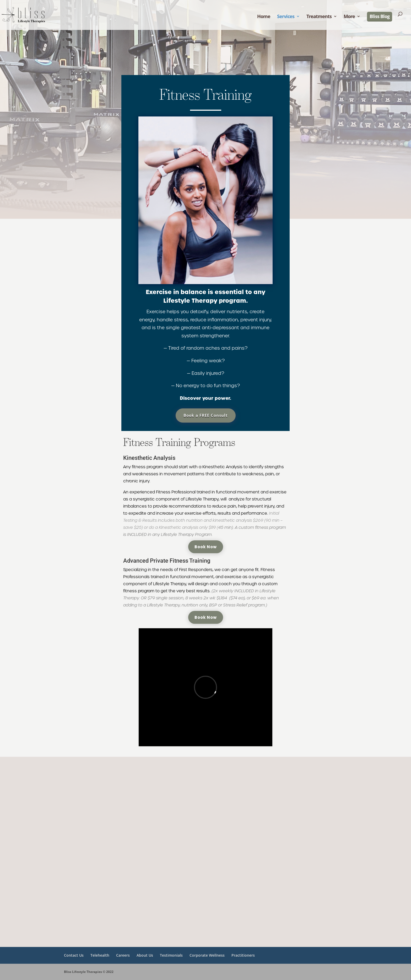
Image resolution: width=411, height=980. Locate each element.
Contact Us (74, 955)
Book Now (206, 547)
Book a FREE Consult (206, 415)
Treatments (319, 17)
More (349, 17)
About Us (145, 955)
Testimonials (171, 955)
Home (264, 17)
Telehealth (100, 955)
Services (286, 17)
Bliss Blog (380, 16)
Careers (123, 955)
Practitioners (243, 955)
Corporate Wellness (207, 955)
